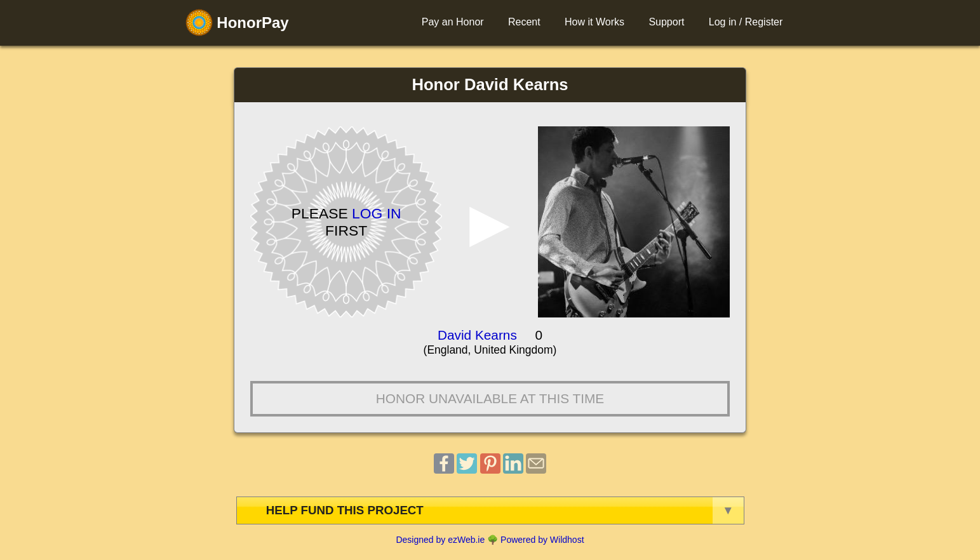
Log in (377, 213)
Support (666, 22)
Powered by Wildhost (542, 540)
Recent (524, 22)
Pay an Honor (453, 22)
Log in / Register (746, 22)
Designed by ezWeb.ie (440, 540)
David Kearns (477, 335)
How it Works (594, 22)
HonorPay (237, 23)
